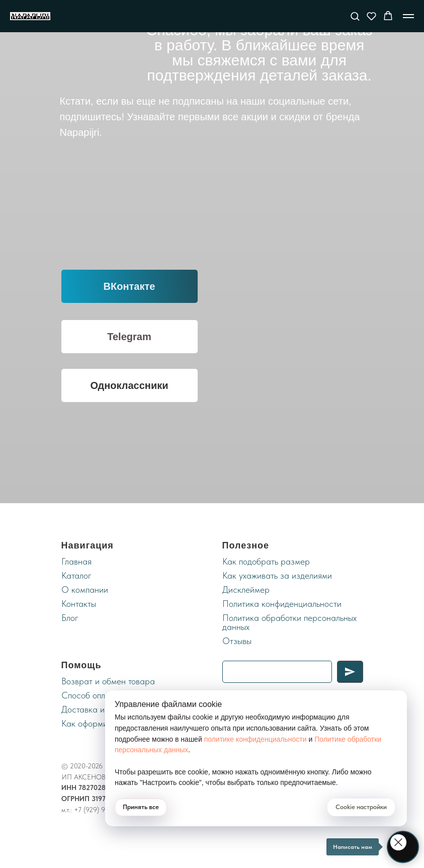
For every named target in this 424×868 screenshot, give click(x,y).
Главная (76, 561)
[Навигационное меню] (408, 16)
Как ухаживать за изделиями (277, 575)
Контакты (79, 604)
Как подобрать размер (266, 561)
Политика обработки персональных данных (289, 622)
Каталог (76, 575)
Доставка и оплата (97, 709)
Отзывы (237, 641)
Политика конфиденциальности (282, 604)
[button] (355, 16)
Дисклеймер (246, 589)
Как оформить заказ (100, 723)
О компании (85, 589)
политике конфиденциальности (256, 739)
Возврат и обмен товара (108, 681)
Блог (70, 618)
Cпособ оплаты (90, 695)
